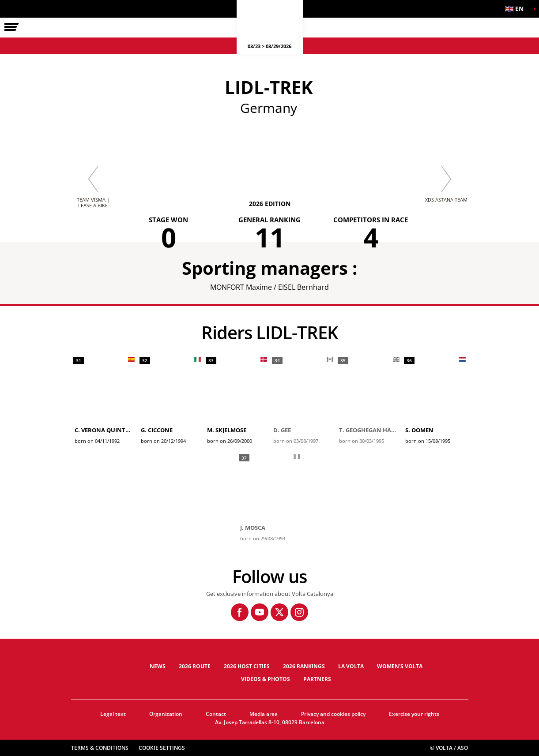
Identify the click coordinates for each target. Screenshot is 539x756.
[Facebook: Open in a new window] (240, 612)
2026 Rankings (304, 666)
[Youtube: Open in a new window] (260, 612)
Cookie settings (162, 748)
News (158, 666)
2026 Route (195, 666)
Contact (216, 714)
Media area (264, 714)
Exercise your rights (414, 714)
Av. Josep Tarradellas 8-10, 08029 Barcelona (270, 722)
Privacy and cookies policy (333, 714)
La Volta (351, 666)
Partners (317, 679)
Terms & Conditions (100, 748)
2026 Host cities (247, 666)
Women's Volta (400, 666)
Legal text (113, 714)
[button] (517, 9)
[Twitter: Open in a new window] (279, 612)
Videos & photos (266, 679)
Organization (166, 714)
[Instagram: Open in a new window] (299, 612)
